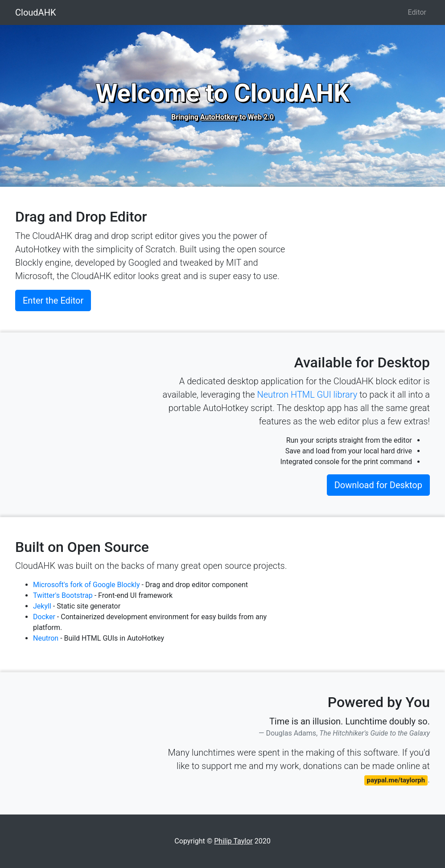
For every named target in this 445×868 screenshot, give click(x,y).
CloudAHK (35, 12)
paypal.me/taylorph (396, 780)
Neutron (46, 638)
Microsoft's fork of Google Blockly (87, 585)
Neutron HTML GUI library (307, 395)
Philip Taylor (233, 841)
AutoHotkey (219, 117)
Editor (417, 12)
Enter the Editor (53, 300)
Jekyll (42, 606)
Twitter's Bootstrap (63, 595)
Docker (44, 617)
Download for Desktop (378, 485)
